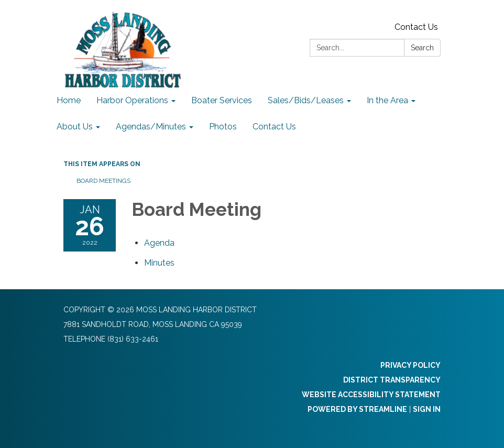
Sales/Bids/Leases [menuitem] (306, 100)
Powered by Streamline (357, 409)
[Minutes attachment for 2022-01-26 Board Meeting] (159, 263)
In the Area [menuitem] (387, 100)
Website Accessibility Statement (371, 395)
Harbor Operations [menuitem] (132, 100)
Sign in (427, 409)
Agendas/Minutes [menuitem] (151, 127)
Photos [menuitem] (223, 127)
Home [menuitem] (69, 100)
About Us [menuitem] (75, 127)
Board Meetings (103, 181)
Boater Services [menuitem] (222, 100)
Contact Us (416, 27)
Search (422, 48)
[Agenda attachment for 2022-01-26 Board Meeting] (159, 243)
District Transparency (392, 380)
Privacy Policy (410, 365)
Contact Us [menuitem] (274, 127)
